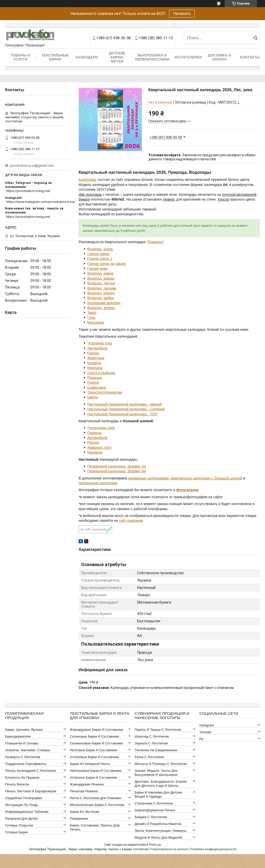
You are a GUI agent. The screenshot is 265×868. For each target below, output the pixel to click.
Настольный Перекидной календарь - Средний (126, 409)
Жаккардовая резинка (87, 784)
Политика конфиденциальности (213, 849)
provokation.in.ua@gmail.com (32, 166)
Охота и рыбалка (101, 373)
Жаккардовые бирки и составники (96, 730)
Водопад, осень (100, 249)
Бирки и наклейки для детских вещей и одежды (158, 794)
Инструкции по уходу (21, 805)
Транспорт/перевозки (105, 392)
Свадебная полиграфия (24, 798)
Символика (96, 388)
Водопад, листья (101, 283)
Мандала (95, 368)
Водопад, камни (100, 273)
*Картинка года (100, 343)
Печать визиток (17, 784)
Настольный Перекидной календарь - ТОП (122, 414)
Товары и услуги (20, 57)
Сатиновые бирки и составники (94, 736)
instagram (207, 725)
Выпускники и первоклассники (152, 57)
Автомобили (97, 348)
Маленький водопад (104, 303)
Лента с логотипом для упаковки (95, 798)
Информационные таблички (27, 812)
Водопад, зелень (101, 308)
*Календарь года (101, 428)
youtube (205, 732)
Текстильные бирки (55, 57)
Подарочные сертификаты (26, 764)
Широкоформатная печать (155, 810)
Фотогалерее (188, 490)
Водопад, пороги (101, 293)
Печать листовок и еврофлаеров (31, 791)
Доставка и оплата (219, 57)
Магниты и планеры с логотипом (161, 764)
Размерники (79, 818)
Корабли (94, 363)
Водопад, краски (101, 278)
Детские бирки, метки (117, 57)
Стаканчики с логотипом (154, 803)
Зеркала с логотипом (151, 743)
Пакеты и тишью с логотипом (158, 730)
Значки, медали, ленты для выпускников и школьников (156, 773)
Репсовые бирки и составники (93, 750)
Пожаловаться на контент (169, 849)
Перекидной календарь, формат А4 (117, 471)
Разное (93, 382)
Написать (182, 14)
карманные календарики (148, 478)
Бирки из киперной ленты (90, 764)
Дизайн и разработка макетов (158, 824)
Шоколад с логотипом (152, 736)
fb (201, 739)
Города (93, 353)
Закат (92, 313)
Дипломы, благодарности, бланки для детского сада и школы (161, 784)
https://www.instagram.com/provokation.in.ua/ (41, 202)
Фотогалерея (188, 57)
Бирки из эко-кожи (84, 812)
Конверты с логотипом (23, 757)
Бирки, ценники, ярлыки (24, 730)
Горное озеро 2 (100, 259)
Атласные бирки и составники (93, 777)
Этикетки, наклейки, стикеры (28, 750)
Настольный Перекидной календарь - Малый (124, 404)
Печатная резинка (84, 791)
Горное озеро (98, 254)
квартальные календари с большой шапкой (206, 478)
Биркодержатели (18, 736)
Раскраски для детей (21, 818)
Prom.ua (155, 845)
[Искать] (255, 38)
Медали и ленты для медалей (158, 837)
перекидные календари (98, 483)
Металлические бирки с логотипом (97, 805)
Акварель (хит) (99, 448)
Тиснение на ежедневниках (156, 750)
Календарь (88, 180)
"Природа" (155, 242)
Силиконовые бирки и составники (96, 743)
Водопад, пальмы (102, 288)
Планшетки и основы (22, 743)
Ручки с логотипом (149, 757)
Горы (91, 318)
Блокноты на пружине (22, 777)
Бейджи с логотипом (151, 817)
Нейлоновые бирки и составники (95, 771)
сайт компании (131, 520)
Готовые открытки (19, 825)
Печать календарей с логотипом (30, 771)
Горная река (97, 268)
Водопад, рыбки (100, 298)
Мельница (96, 322)
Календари (87, 57)
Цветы (92, 397)
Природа (94, 378)
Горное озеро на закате (107, 264)
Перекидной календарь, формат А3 (117, 466)
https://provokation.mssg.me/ (28, 191)
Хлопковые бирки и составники (94, 757)
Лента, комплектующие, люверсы (161, 831)
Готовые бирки (16, 832)
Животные (96, 358)
